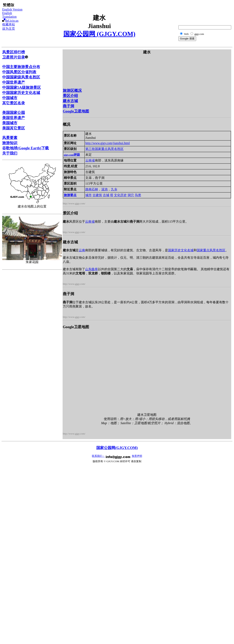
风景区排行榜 (14, 52)
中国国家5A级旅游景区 (22, 88)
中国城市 (10, 98)
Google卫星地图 (76, 111)
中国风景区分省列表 (19, 72)
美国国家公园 (14, 113)
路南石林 (92, 189)
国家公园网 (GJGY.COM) (99, 34)
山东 (88, 269)
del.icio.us (12, 21)
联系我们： (98, 456)
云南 (82, 250)
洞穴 (131, 195)
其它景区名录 (14, 103)
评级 (72, 155)
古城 (106, 195)
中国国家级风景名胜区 (21, 77)
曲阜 (95, 269)
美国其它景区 (14, 128)
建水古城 (70, 101)
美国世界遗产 (14, 118)
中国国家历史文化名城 (21, 93)
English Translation (9, 15)
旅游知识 (10, 143)
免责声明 (137, 456)
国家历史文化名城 (181, 250)
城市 (88, 195)
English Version (12, 9)
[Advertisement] (212, 11)
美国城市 (10, 123)
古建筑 (97, 195)
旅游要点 (70, 195)
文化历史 (120, 195)
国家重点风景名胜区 (109, 149)
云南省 (90, 160)
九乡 (114, 189)
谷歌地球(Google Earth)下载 (26, 148)
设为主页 (9, 29)
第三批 (90, 149)
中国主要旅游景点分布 (21, 67)
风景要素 (10, 138)
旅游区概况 (72, 91)
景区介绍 (70, 96)
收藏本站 (9, 24)
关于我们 (10, 153)
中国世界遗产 (14, 82)
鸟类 (138, 195)
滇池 (104, 189)
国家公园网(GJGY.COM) (117, 448)
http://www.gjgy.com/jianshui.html (108, 143)
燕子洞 (68, 106)
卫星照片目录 (15, 57)
